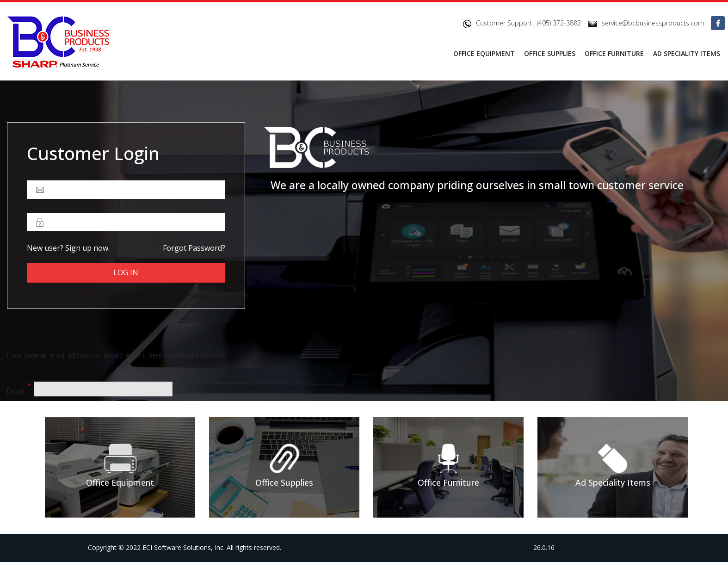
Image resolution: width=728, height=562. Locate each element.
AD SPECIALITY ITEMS (687, 53)
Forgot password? (194, 248)
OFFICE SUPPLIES (550, 53)
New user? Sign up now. (68, 248)
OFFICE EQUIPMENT (484, 53)
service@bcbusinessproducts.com (653, 23)
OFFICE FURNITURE (614, 53)
